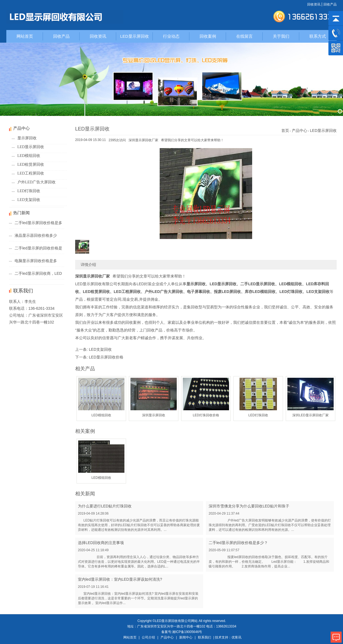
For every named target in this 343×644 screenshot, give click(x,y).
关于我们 (281, 36)
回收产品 (330, 4)
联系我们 (205, 637)
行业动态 (171, 36)
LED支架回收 (29, 200)
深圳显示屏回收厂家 (143, 140)
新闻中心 (186, 637)
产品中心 (300, 131)
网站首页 (25, 36)
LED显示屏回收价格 (106, 357)
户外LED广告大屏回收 (36, 182)
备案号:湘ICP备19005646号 (182, 632)
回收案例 (208, 36)
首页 (285, 131)
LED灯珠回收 (29, 191)
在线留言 (244, 36)
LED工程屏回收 (31, 173)
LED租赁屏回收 (31, 165)
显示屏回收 (27, 138)
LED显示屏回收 (134, 36)
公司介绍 (148, 637)
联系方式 (318, 36)
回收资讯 (314, 4)
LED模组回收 (29, 156)
